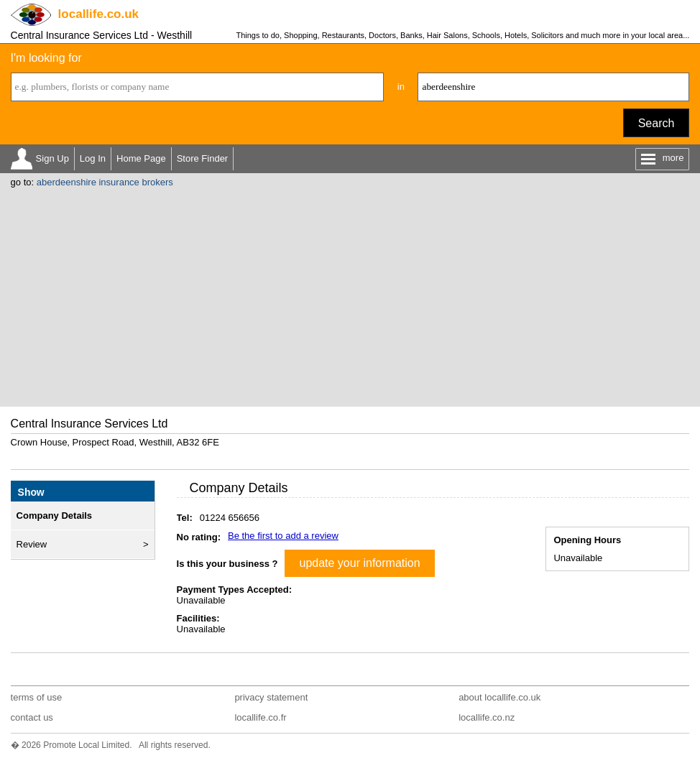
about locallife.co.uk (499, 697)
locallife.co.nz (487, 717)
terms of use (37, 697)
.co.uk (98, 14)
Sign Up (52, 158)
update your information (359, 563)
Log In (93, 158)
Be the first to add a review (283, 536)
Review (32, 544)
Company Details (54, 516)
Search (657, 123)
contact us (32, 717)
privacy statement (271, 697)
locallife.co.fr (260, 717)
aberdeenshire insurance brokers (105, 182)
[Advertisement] (350, 295)
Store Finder (203, 158)
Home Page (141, 158)
